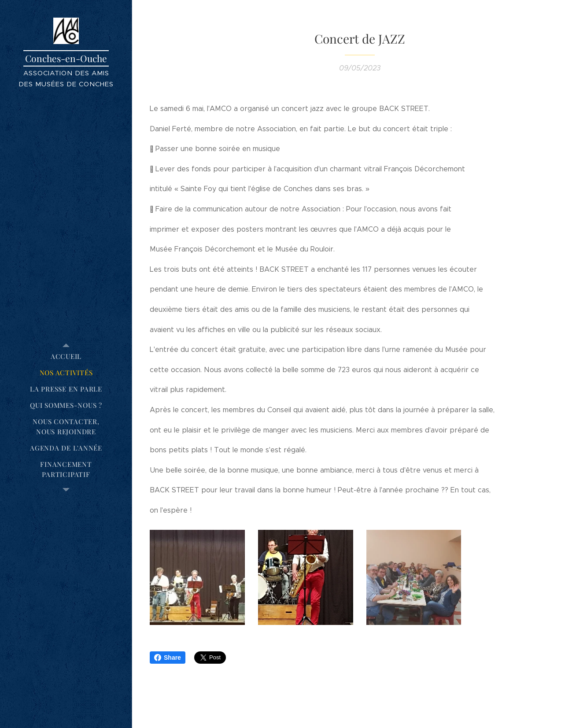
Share (168, 658)
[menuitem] (66, 357)
